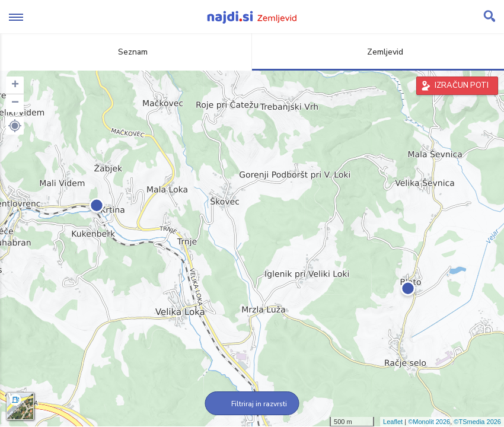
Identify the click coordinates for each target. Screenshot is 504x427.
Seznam (126, 52)
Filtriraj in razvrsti (252, 404)
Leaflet (393, 422)
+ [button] (15, 85)
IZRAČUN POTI (462, 85)
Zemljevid (378, 52)
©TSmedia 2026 (477, 422)
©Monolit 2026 (429, 422)
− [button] (15, 103)
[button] (15, 126)
